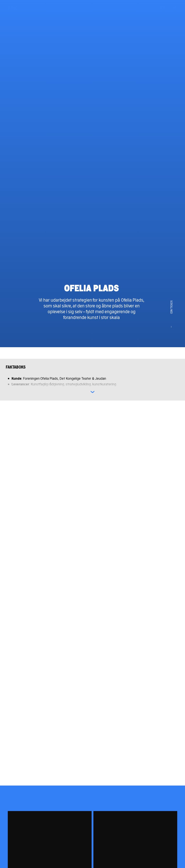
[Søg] (163, 8)
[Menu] (174, 8)
